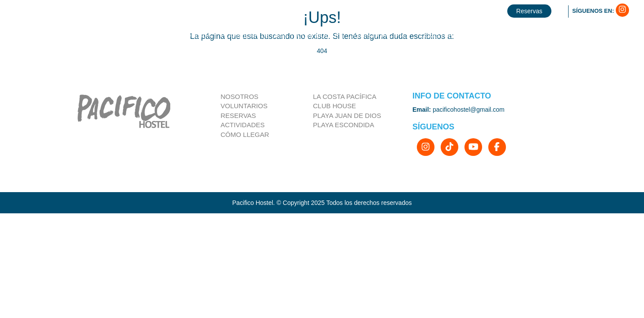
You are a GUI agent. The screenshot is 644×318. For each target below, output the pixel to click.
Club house (335, 106)
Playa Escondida (344, 125)
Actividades (243, 125)
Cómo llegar (245, 134)
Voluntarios (244, 106)
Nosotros (240, 97)
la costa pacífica (345, 97)
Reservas (238, 115)
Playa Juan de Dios (347, 115)
